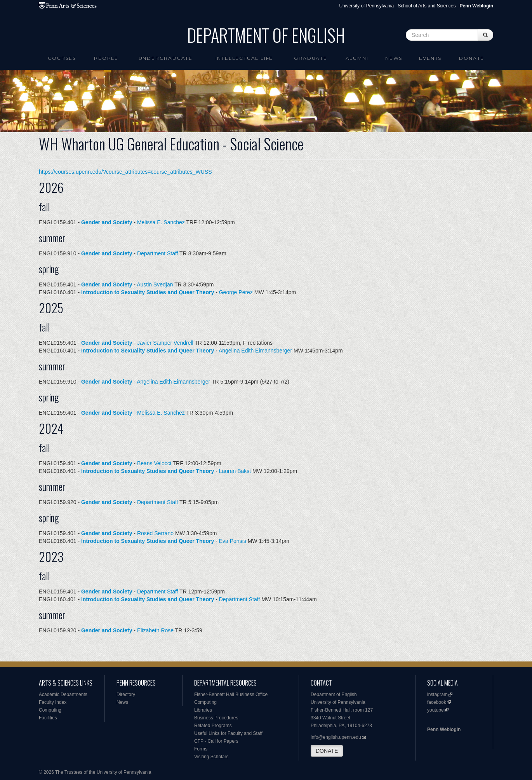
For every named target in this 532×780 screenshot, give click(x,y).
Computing (50, 710)
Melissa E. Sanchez (161, 222)
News (394, 58)
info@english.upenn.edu (336, 737)
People (106, 58)
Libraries (203, 710)
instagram (437, 694)
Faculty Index (53, 702)
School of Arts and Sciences (427, 6)
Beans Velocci (154, 463)
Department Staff (158, 253)
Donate (472, 58)
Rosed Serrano (155, 533)
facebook (437, 702)
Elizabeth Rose (155, 630)
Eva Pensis (233, 541)
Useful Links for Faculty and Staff (228, 733)
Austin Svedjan (155, 284)
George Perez (236, 292)
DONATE (327, 751)
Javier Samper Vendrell (165, 343)
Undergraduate (166, 58)
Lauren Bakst (235, 471)
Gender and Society (107, 222)
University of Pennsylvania (366, 6)
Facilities (48, 718)
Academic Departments (63, 694)
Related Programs (213, 726)
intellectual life (244, 58)
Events (430, 58)
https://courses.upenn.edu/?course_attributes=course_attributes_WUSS (125, 172)
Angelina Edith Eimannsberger (255, 351)
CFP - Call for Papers (216, 741)
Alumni (357, 58)
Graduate (310, 58)
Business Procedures (216, 718)
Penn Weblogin (444, 729)
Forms (201, 749)
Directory (126, 694)
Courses (62, 58)
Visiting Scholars (211, 757)
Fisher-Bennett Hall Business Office (231, 694)
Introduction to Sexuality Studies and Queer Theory (148, 292)
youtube (436, 710)
